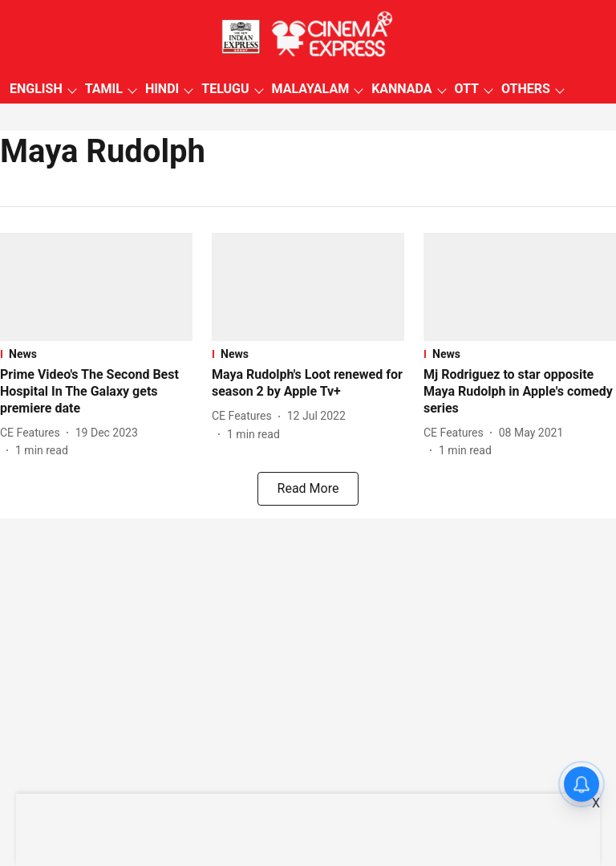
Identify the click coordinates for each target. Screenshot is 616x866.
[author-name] (33, 433)
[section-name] (96, 354)
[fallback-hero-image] (96, 287)
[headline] (96, 392)
